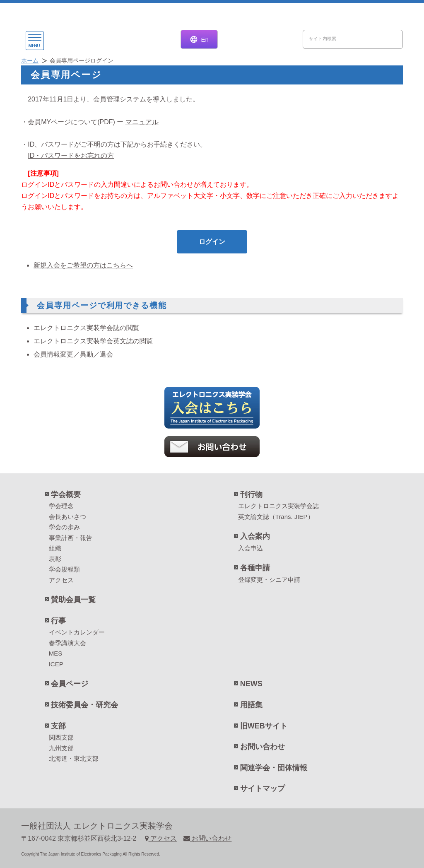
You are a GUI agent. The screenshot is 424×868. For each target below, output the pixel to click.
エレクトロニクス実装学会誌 (278, 506)
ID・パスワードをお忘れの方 (71, 156)
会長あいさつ (67, 517)
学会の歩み (64, 527)
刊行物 (251, 494)
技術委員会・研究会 (84, 705)
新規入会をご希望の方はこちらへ (83, 265)
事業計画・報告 (71, 538)
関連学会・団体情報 (274, 768)
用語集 (251, 705)
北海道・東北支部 (74, 758)
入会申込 (251, 548)
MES (56, 653)
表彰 (55, 559)
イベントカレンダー (77, 632)
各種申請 (255, 568)
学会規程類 (64, 569)
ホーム (30, 60)
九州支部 (61, 748)
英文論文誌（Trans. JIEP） (276, 517)
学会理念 (61, 506)
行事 (58, 621)
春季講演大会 (67, 643)
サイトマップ (263, 788)
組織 (55, 548)
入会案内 (255, 536)
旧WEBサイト (264, 726)
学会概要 (66, 494)
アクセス (61, 580)
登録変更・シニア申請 (269, 580)
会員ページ (70, 684)
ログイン (212, 242)
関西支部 (61, 737)
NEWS (251, 684)
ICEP (56, 664)
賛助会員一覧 (73, 600)
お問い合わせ (263, 747)
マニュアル (142, 122)
